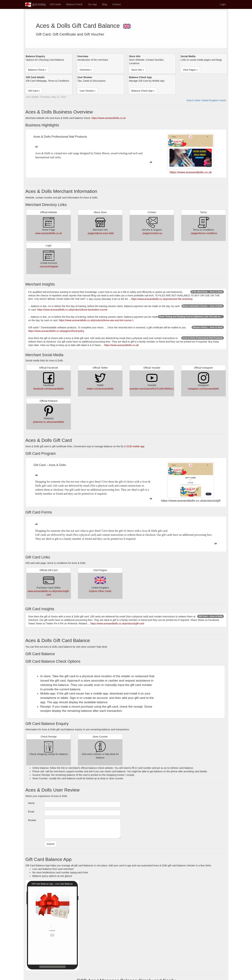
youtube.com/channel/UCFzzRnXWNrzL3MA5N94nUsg (160, 389)
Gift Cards (55, 4)
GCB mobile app (135, 446)
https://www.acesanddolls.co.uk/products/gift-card (117, 623)
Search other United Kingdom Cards (206, 100)
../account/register (49, 266)
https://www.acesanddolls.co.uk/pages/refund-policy (56, 331)
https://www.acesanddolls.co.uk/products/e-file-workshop (162, 299)
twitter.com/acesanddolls (100, 389)
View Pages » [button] (190, 70)
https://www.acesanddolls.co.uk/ (121, 345)
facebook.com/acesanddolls (49, 389)
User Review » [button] (88, 91)
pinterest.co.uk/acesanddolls (49, 422)
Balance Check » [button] (37, 70)
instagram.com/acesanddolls (203, 389)
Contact (117, 4)
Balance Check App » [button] (143, 91)
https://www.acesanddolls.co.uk (109, 118)
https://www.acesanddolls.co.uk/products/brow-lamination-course (72, 310)
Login (223, 4)
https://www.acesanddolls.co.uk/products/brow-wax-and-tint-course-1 (96, 320)
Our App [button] (92, 4)
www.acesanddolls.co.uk (49, 233)
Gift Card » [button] (34, 91)
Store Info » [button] (138, 70)
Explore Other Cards (100, 591)
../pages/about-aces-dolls (100, 233)
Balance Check (74, 4)
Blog (105, 4)
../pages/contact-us (152, 233)
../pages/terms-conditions (203, 233)
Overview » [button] (86, 70)
